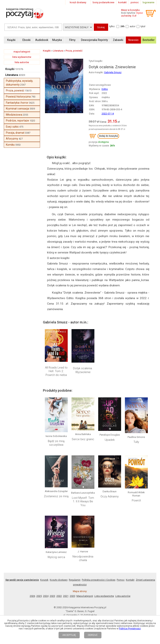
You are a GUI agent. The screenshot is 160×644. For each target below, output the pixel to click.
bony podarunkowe (103, 2)
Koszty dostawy (59, 580)
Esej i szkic (12, 127)
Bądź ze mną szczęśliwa (56, 443)
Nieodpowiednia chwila (83, 558)
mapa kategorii (22, 52)
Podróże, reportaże (17, 121)
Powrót (136, 500)
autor (133, 26)
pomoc (135, 2)
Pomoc (121, 580)
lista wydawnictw (22, 57)
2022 (59, 596)
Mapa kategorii (85, 596)
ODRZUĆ (93, 635)
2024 (46, 596)
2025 (39, 596)
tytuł (143, 26)
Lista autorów (123, 596)
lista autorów (22, 62)
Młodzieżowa (14, 115)
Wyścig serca (56, 557)
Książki (10, 69)
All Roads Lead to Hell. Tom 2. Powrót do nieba (56, 371)
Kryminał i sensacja (17, 109)
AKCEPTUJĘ (69, 635)
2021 (66, 596)
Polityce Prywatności (130, 629)
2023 (52, 596)
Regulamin (75, 580)
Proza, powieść (15, 91)
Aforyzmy (12, 139)
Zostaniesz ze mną (56, 496)
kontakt (122, 2)
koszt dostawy (78, 2)
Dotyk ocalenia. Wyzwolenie (83, 370)
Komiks (10, 145)
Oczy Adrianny (110, 496)
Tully (136, 442)
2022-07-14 (108, 114)
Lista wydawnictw (104, 596)
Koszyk (44, 580)
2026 (32, 596)
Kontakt (130, 580)
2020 (72, 596)
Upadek (110, 440)
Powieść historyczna (18, 97)
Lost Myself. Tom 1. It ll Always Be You (83, 501)
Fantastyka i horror (17, 103)
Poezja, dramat (15, 133)
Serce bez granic (83, 439)
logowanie (148, 2)
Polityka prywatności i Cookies (99, 580)
